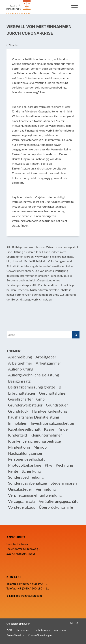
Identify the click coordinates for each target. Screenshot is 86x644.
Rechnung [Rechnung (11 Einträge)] (64, 465)
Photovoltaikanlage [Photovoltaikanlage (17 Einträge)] (25, 465)
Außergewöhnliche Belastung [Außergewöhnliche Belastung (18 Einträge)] (34, 375)
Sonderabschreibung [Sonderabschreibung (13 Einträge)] (26, 477)
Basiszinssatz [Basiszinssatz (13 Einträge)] (19, 381)
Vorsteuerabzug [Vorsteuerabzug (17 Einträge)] (22, 507)
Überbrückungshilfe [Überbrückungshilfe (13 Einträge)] (56, 507)
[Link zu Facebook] (66, 623)
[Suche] (43, 335)
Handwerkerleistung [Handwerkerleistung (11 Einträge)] (49, 411)
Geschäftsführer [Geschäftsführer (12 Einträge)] (53, 393)
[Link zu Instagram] (71, 623)
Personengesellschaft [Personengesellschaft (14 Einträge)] (26, 459)
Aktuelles (14, 45)
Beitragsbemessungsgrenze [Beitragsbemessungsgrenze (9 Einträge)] (32, 387)
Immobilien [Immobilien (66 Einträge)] (18, 423)
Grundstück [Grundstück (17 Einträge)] (18, 411)
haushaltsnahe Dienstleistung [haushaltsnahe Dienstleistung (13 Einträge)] (34, 417)
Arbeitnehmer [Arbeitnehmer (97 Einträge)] (20, 363)
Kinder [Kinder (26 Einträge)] (63, 429)
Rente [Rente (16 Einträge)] (13, 471)
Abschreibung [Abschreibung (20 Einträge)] (20, 357)
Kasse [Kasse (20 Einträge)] (49, 429)
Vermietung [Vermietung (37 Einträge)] (46, 489)
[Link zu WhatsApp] (77, 623)
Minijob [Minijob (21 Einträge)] (40, 447)
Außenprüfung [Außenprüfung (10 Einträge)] (21, 369)
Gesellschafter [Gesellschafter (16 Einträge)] (21, 399)
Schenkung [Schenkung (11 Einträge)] (31, 471)
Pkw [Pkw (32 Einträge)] (49, 465)
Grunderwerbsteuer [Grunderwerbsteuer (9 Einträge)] (25, 405)
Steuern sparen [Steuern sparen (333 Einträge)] (64, 483)
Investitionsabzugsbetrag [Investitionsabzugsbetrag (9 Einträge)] (52, 423)
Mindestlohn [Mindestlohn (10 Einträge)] (19, 447)
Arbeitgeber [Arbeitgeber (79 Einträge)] (46, 357)
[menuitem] (75, 7)
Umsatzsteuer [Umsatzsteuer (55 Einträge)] (20, 489)
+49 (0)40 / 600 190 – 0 (32, 584)
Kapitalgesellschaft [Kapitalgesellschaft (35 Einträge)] (24, 429)
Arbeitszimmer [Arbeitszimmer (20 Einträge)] (49, 363)
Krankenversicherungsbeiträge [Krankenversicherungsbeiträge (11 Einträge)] (35, 441)
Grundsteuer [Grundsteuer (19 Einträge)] (57, 405)
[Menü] (75, 7)
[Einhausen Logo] (36, 7)
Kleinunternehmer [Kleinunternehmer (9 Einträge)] (46, 435)
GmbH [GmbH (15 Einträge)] (42, 399)
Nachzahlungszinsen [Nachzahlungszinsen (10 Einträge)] (26, 453)
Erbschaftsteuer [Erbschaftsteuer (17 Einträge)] (22, 393)
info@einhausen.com (29, 596)
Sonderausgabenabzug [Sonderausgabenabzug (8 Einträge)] (28, 483)
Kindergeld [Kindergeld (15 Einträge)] (18, 435)
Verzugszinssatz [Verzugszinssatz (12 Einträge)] (22, 501)
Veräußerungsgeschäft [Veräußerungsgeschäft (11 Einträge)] (58, 501)
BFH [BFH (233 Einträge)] (63, 387)
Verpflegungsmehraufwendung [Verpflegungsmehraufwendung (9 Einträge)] (35, 495)
